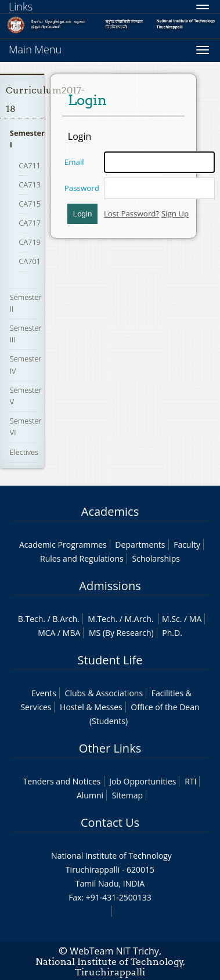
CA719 (30, 242)
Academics (110, 511)
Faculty (187, 545)
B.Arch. (66, 619)
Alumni (90, 795)
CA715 (30, 204)
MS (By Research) (121, 633)
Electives (24, 452)
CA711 (30, 165)
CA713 (30, 185)
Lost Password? (131, 214)
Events (44, 693)
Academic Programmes (63, 545)
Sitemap (127, 795)
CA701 (30, 261)
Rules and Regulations (82, 558)
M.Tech (101, 619)
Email (74, 162)
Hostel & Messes (91, 707)
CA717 (30, 223)
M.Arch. (139, 619)
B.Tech (31, 619)
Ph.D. (172, 633)
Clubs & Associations (104, 693)
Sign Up (175, 214)
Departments (140, 545)
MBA (72, 633)
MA (195, 619)
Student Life (110, 660)
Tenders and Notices (62, 781)
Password (82, 188)
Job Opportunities (143, 781)
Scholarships (156, 558)
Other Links (110, 748)
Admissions (110, 586)
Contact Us (110, 822)
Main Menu (35, 49)
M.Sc (171, 619)
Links (21, 6)
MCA (46, 633)
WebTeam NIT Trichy (114, 951)
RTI (190, 781)
